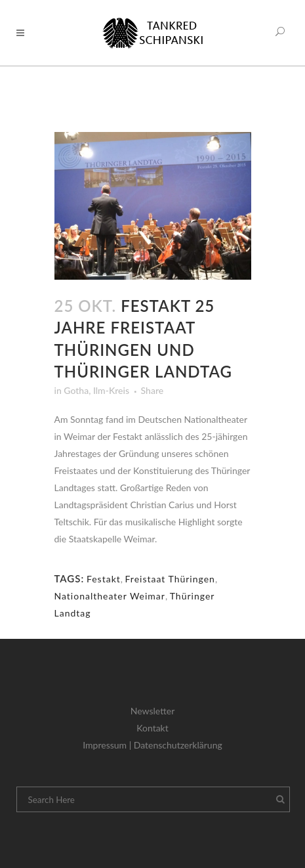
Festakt (104, 579)
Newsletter (152, 711)
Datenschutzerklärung (178, 745)
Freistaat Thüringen (170, 579)
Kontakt (152, 728)
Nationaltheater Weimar (110, 596)
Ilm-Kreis (111, 390)
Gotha (76, 390)
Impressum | (108, 745)
